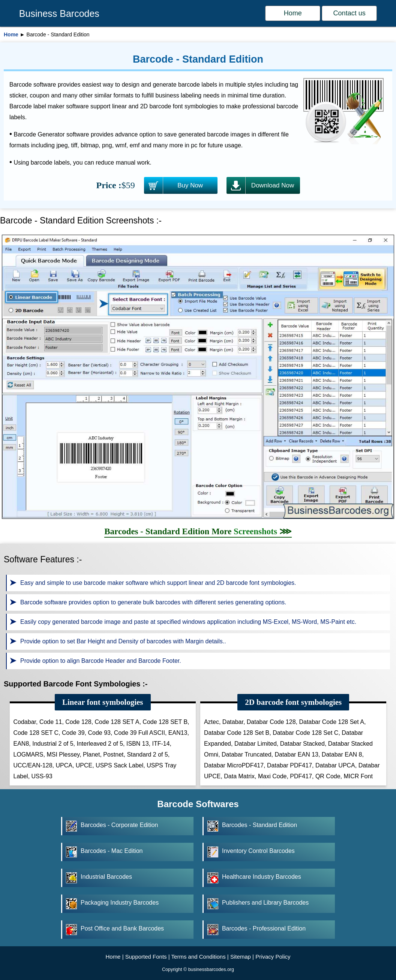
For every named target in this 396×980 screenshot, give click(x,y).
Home (293, 13)
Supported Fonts (146, 957)
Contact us (349, 13)
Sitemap (241, 957)
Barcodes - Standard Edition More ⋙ (198, 531)
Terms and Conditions (199, 957)
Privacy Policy (273, 957)
